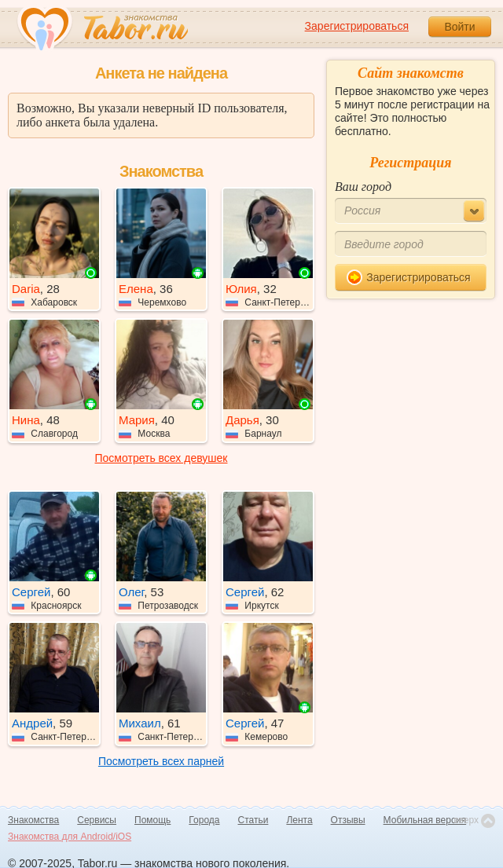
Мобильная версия (425, 820)
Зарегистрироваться (357, 26)
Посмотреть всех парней (161, 761)
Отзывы (348, 820)
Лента (299, 820)
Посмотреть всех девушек (162, 458)
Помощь (152, 820)
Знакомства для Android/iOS (70, 837)
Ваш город (363, 187)
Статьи (253, 820)
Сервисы (97, 820)
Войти (459, 27)
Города (204, 820)
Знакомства (33, 820)
